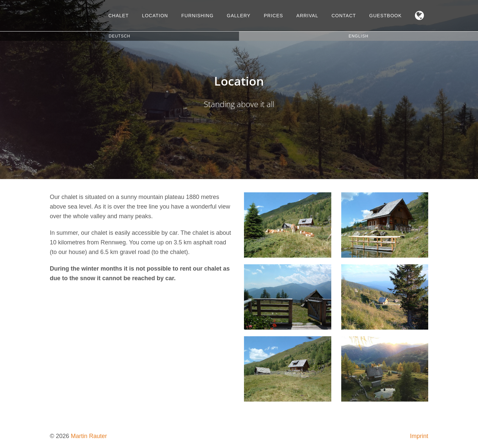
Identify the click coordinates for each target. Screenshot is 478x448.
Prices (274, 16)
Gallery (239, 16)
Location (155, 16)
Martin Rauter (89, 436)
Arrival (307, 16)
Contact (344, 16)
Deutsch (119, 36)
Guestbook (385, 16)
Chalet (118, 16)
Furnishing (197, 16)
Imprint (419, 436)
